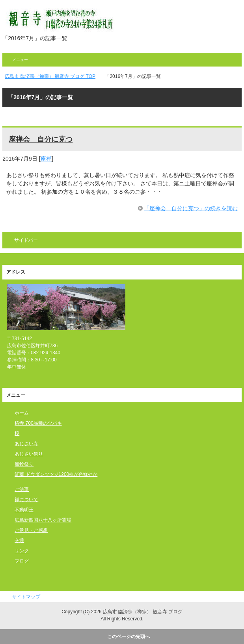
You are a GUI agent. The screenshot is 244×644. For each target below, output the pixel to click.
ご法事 (22, 489)
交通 (19, 540)
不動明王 (24, 510)
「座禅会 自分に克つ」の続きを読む (191, 208)
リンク (22, 551)
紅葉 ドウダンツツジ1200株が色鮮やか (56, 474)
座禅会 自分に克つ (41, 139)
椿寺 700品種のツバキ (38, 423)
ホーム (22, 413)
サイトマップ (26, 597)
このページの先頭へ (129, 637)
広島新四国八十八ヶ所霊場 (43, 520)
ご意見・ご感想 (31, 530)
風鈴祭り (24, 464)
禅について (26, 500)
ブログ (22, 561)
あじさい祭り (29, 454)
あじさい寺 (26, 444)
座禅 (46, 159)
